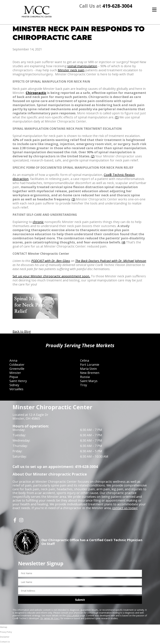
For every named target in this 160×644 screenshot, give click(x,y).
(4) (123, 242)
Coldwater (17, 365)
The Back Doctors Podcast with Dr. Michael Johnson (111, 261)
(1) (117, 117)
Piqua (14, 377)
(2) (93, 156)
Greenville (17, 369)
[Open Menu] (154, 10)
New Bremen (90, 373)
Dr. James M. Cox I (50, 618)
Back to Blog (22, 332)
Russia (85, 377)
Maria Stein (88, 369)
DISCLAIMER (73, 615)
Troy (84, 385)
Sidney (14, 385)
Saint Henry (18, 381)
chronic (38, 222)
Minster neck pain (71, 70)
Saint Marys (89, 381)
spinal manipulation (82, 66)
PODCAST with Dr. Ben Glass (51, 261)
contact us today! (125, 508)
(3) (73, 199)
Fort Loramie (90, 365)
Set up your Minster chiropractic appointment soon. (51, 276)
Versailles (16, 389)
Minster (15, 373)
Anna (13, 360)
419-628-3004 (117, 6)
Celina (85, 360)
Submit (80, 600)
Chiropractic (36, 93)
